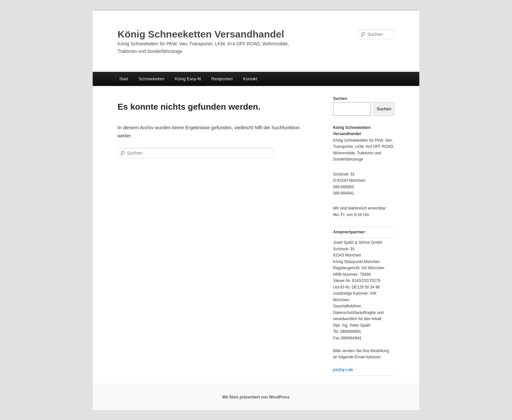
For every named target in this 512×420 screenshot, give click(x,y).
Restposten (222, 79)
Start (124, 79)
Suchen (340, 99)
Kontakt (250, 79)
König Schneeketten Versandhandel (201, 34)
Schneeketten (152, 79)
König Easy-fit (188, 79)
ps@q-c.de (343, 370)
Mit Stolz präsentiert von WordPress (256, 397)
